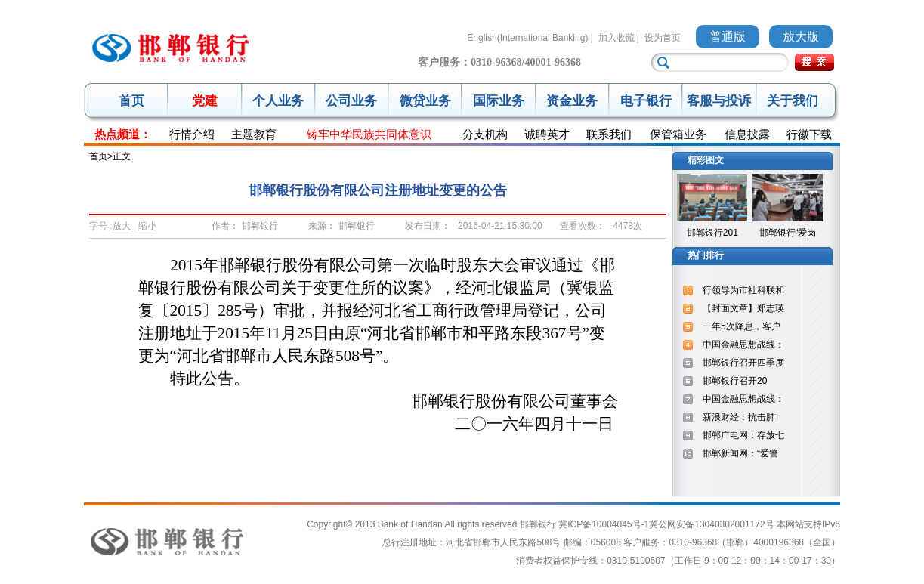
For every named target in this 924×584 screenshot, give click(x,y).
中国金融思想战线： (743, 345)
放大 (122, 226)
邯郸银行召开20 (735, 381)
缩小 (147, 226)
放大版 (801, 37)
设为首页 (663, 38)
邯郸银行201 (712, 233)
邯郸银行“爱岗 (788, 233)
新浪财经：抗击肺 (739, 417)
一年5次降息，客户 (742, 326)
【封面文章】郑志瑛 (743, 308)
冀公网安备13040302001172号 (711, 524)
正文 (122, 156)
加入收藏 (617, 38)
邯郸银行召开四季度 (743, 363)
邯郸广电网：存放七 (743, 435)
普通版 (728, 37)
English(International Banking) (527, 38)
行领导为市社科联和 (743, 290)
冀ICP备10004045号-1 (604, 524)
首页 (131, 101)
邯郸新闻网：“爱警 (740, 453)
